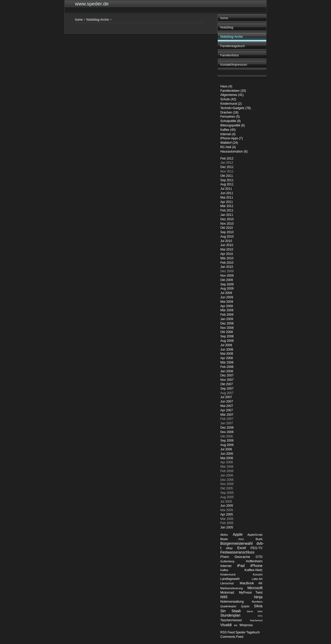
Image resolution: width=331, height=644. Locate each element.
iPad (241, 566)
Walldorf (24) (229, 143)
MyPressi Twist (251, 593)
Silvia (258, 606)
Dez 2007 (227, 375)
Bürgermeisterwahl (236, 543)
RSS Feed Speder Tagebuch (240, 632)
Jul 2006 (226, 449)
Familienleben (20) (233, 91)
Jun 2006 (227, 454)
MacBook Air (251, 583)
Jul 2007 (226, 397)
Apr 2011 (227, 202)
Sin (223, 611)
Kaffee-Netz (254, 570)
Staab (236, 611)
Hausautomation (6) (234, 151)
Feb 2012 (227, 158)
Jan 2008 (227, 371)
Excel (242, 548)
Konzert (258, 574)
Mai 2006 (227, 458)
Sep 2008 (227, 336)
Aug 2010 (227, 237)
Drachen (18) (229, 112)
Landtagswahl (230, 579)
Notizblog (227, 27)
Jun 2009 (227, 297)
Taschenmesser (231, 620)
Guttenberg (227, 561)
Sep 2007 (227, 389)
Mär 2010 (227, 258)
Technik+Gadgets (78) (236, 108)
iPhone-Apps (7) (232, 138)
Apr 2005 (227, 514)
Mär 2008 (227, 362)
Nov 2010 (227, 224)
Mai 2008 (227, 354)
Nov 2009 (227, 276)
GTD (259, 557)
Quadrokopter (228, 606)
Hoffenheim (254, 561)
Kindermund (228, 574)
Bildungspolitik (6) (233, 125)
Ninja (258, 597)
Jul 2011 (226, 189)
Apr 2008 (227, 358)
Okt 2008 (227, 332)
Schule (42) (228, 99)
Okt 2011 (227, 176)
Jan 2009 (227, 319)
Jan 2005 (227, 527)
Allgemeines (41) (232, 95)
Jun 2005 (227, 506)
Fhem (225, 557)
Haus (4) (226, 86)
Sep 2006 (227, 441)
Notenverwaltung (232, 602)
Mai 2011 (227, 198)
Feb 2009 (227, 315)
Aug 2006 (227, 445)
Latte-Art (257, 579)
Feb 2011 (227, 210)
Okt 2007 (227, 384)
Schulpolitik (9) (231, 121)
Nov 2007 (227, 380)
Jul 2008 (226, 345)
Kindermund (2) (231, 104)
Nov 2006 (227, 432)
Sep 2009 (227, 284)
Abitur (224, 535)
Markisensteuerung (232, 588)
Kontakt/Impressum (234, 65)
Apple (238, 534)
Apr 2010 (227, 254)
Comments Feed (232, 637)
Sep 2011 (227, 180)
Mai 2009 (227, 302)
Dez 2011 (227, 167)
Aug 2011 (227, 184)
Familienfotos (230, 55)
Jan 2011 (227, 215)
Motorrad (227, 592)
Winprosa (246, 625)
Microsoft (255, 588)
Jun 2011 (227, 193)
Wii (235, 625)
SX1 (260, 616)
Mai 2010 (227, 249)
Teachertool (256, 620)
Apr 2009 (227, 306)
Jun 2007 (227, 401)
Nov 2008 (227, 328)
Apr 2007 (227, 410)
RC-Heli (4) (228, 147)
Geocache (242, 557)
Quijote (245, 606)
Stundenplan (230, 615)
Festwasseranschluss (237, 552)
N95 (224, 597)
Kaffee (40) (228, 130)
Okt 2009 (227, 280)
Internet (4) (228, 134)
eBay (229, 548)
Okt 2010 (227, 228)
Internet (226, 566)
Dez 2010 (227, 219)
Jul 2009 (226, 293)
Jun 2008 (227, 350)
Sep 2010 (227, 232)
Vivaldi (226, 625)
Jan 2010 (227, 267)
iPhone (256, 566)
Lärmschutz (227, 583)
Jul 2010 (226, 241)
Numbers (257, 602)
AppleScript (255, 535)
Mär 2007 (227, 415)
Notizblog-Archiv (232, 37)
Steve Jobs (255, 611)
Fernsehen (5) (230, 117)
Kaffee (224, 570)
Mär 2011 (227, 206)
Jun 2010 (227, 245)
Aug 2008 (227, 341)
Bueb (259, 539)
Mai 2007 (227, 406)
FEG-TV (257, 548)
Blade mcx (232, 539)
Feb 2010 (227, 263)
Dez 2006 (227, 428)
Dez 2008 (227, 323)
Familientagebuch (233, 46)
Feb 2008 (227, 367)
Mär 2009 (227, 310)
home (224, 18)
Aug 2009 (227, 289)
